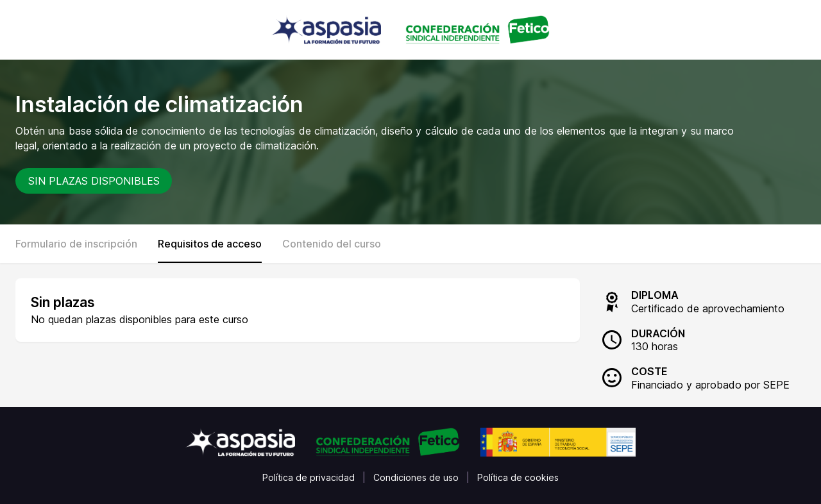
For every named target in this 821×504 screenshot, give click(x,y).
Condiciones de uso (416, 477)
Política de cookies (518, 477)
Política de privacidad (309, 477)
